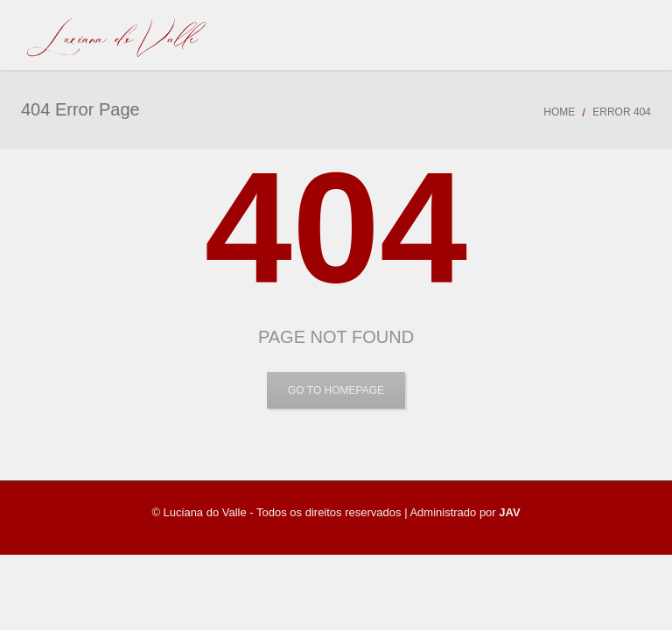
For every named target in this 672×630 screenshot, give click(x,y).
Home (559, 112)
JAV (509, 512)
